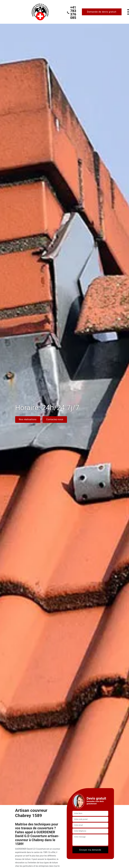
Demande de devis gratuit (102, 12)
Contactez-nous (55, 419)
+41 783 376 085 (71, 13)
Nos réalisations (28, 419)
